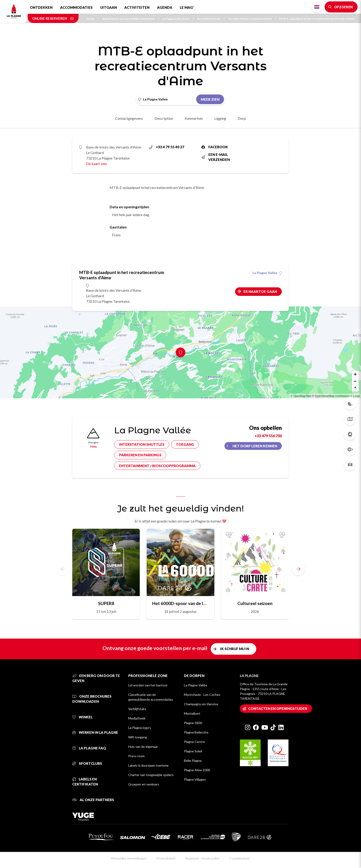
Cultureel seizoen (255, 603)
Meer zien (210, 99)
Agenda (165, 7)
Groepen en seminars (144, 784)
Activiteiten (137, 7)
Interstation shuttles (142, 444)
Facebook (215, 147)
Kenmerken (194, 118)
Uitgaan (108, 7)
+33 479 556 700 (268, 436)
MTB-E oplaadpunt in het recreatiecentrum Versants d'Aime (317, 19)
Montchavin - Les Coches (202, 695)
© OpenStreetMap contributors (331, 396)
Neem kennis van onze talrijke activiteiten (131, 19)
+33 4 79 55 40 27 (167, 147)
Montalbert (192, 713)
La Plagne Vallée (267, 273)
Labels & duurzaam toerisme (148, 765)
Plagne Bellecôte (196, 732)
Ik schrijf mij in (235, 649)
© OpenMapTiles (301, 396)
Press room (136, 756)
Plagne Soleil (193, 751)
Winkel (82, 717)
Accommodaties (76, 7)
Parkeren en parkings (140, 455)
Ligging (220, 118)
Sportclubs (87, 763)
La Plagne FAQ (89, 748)
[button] (298, 569)
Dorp (242, 118)
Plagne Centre (194, 742)
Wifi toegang (138, 737)
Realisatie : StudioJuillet (202, 858)
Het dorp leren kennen (255, 446)
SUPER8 (106, 603)
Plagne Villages (195, 779)
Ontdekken (41, 7)
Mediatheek (137, 718)
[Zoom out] (355, 381)
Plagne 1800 (193, 723)
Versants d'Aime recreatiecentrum (252, 19)
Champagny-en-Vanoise (201, 704)
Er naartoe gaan (260, 291)
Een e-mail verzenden (216, 157)
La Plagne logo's (140, 728)
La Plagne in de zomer (178, 19)
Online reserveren (53, 18)
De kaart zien (97, 164)
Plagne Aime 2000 (197, 770)
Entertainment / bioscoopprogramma (157, 466)
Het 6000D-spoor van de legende (180, 603)
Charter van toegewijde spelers (151, 775)
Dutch (317, 7)
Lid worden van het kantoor (148, 685)
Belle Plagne (193, 761)
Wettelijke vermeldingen (129, 858)
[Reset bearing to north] (355, 388)
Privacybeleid (166, 858)
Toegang (185, 444)
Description (164, 118)
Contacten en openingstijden (278, 708)
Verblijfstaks (137, 709)
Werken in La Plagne (95, 732)
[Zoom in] (355, 374)
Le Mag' (187, 7)
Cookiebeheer (240, 858)
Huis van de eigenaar (143, 747)
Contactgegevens (129, 118)
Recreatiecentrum (211, 19)
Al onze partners (93, 800)
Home (93, 19)
